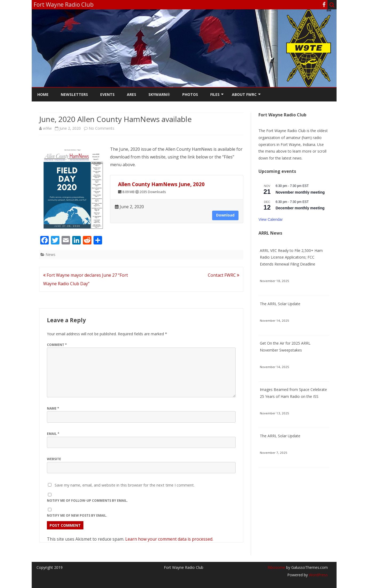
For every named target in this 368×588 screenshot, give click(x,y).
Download (225, 215)
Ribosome (276, 567)
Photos (190, 94)
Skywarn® (159, 94)
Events (107, 94)
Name (53, 408)
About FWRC (244, 94)
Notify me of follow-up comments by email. (87, 501)
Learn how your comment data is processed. (169, 539)
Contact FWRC (224, 275)
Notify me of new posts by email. (77, 515)
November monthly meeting (300, 192)
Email (53, 434)
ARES (132, 94)
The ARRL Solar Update (280, 304)
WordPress (318, 575)
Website (54, 459)
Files (215, 94)
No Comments (102, 128)
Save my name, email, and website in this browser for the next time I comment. (125, 485)
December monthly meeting (300, 208)
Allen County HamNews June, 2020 (161, 184)
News (50, 254)
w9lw (47, 128)
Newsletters (74, 94)
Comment (57, 345)
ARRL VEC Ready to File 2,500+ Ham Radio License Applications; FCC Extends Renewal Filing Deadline (291, 257)
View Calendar (271, 219)
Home (43, 94)
